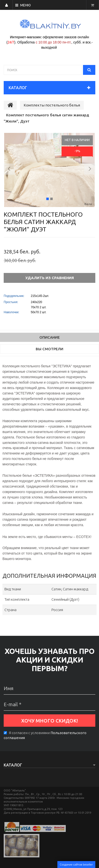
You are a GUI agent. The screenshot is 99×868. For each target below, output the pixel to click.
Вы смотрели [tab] (49, 349)
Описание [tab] (50, 337)
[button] (9, 170)
